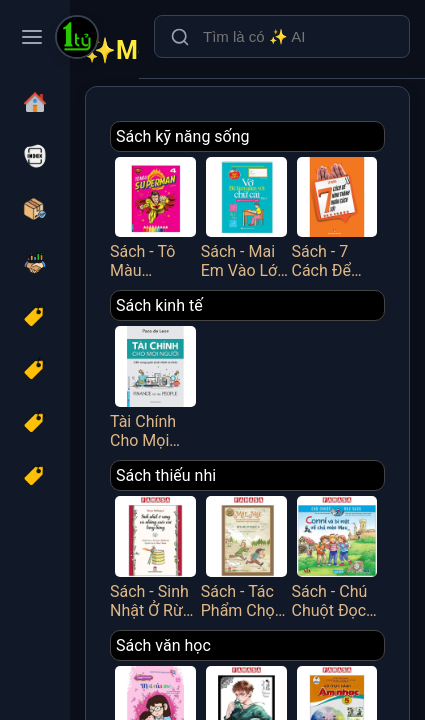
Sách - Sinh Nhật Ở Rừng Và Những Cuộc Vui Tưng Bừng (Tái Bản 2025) (155, 555)
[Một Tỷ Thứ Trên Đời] (77, 39)
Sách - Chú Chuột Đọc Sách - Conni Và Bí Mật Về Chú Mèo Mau (337, 555)
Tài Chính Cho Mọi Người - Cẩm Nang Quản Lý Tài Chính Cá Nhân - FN (155, 385)
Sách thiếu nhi (166, 475)
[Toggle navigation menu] (32, 37)
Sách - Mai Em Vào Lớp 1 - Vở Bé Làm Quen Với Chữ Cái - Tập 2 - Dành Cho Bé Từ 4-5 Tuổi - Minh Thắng (246, 216)
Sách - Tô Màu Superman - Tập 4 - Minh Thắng (155, 216)
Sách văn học (163, 645)
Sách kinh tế (159, 305)
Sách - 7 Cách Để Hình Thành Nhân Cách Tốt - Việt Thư (337, 216)
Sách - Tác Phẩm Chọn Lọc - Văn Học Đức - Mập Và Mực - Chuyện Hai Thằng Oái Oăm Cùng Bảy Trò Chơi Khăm (246, 555)
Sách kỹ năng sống (183, 136)
